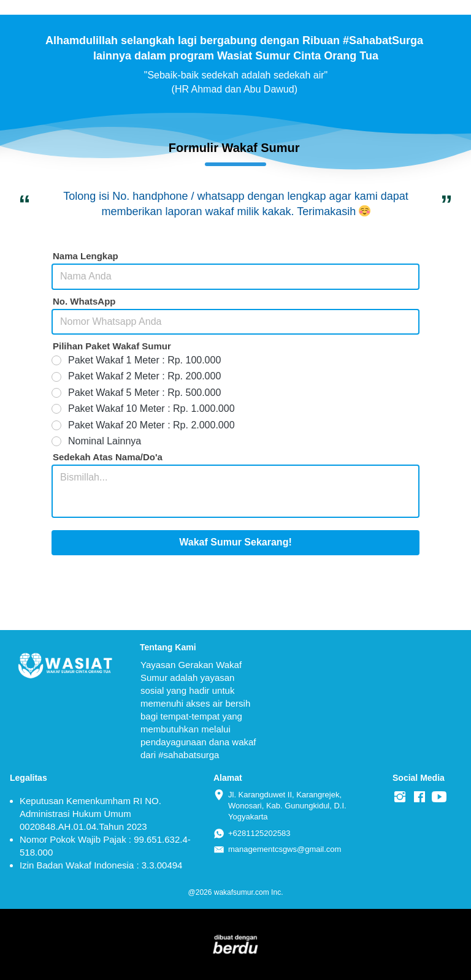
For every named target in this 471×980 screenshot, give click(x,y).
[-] (400, 797)
